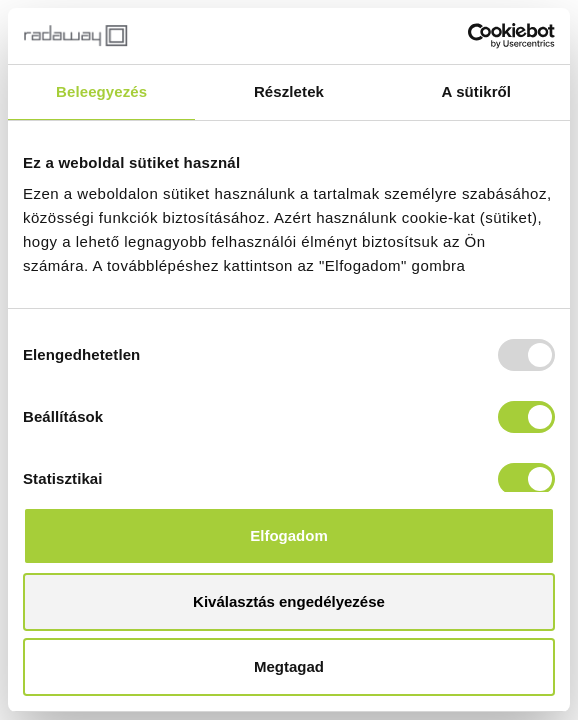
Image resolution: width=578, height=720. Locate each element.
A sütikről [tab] (477, 91)
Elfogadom (289, 535)
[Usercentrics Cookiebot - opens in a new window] (467, 36)
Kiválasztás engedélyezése (289, 601)
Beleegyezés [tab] (101, 91)
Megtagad (289, 666)
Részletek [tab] (289, 91)
